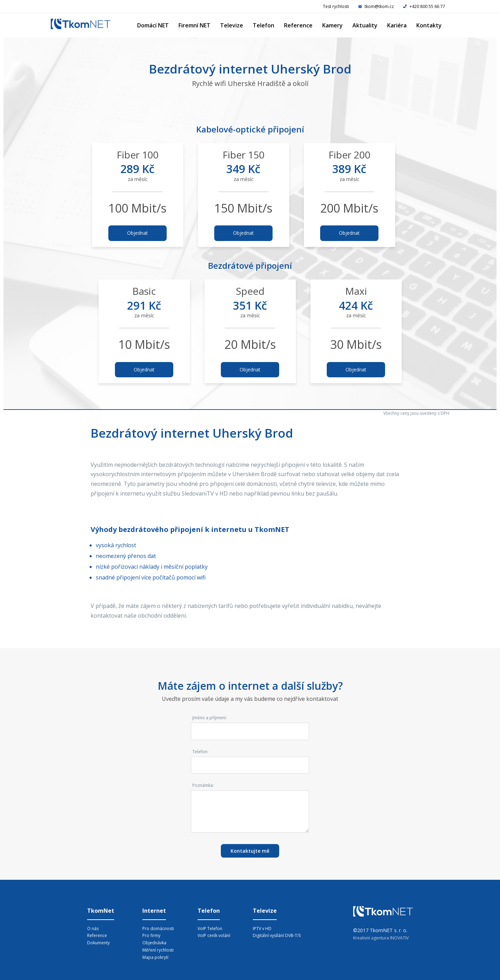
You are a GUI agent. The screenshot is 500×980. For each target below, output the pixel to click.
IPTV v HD (262, 929)
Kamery (332, 25)
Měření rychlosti (158, 950)
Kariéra (397, 25)
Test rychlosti (336, 6)
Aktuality (365, 25)
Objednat (137, 233)
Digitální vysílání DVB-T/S (277, 935)
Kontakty (429, 25)
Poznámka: (203, 785)
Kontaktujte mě (250, 851)
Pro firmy (151, 935)
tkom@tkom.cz (377, 6)
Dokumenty (98, 943)
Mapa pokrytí (155, 957)
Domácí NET (153, 25)
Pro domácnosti (158, 929)
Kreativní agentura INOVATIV (381, 938)
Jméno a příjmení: (210, 718)
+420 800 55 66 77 (424, 6)
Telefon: (200, 752)
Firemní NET (194, 25)
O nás (93, 929)
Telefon (264, 25)
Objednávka (154, 943)
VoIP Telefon (210, 929)
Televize (232, 25)
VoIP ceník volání (214, 935)
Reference (298, 25)
